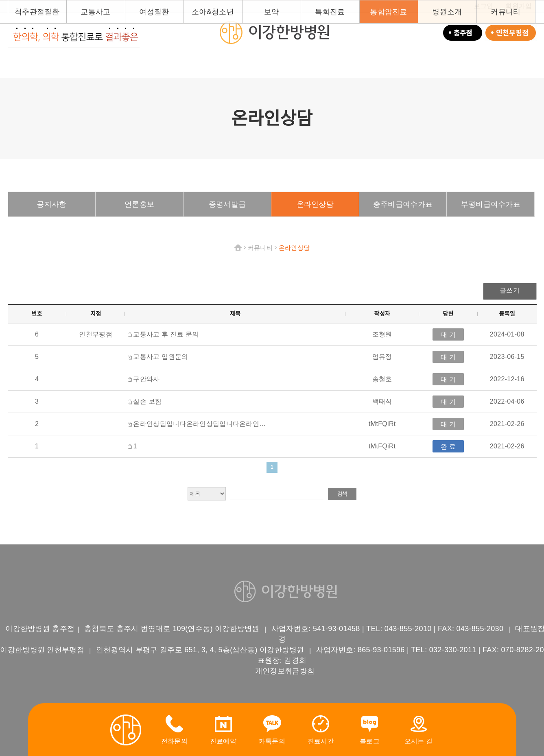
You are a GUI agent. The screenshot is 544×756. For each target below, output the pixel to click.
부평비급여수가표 (491, 204)
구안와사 (146, 379)
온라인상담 (315, 204)
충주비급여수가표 (403, 204)
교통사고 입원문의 (161, 357)
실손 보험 (147, 401)
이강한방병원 (274, 32)
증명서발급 (227, 204)
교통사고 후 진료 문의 (166, 334)
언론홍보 (139, 204)
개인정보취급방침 (285, 671)
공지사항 (51, 204)
